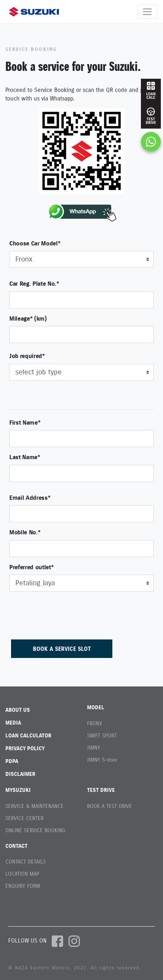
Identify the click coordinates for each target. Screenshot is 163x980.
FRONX (95, 723)
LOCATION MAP (22, 874)
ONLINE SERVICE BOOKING (35, 830)
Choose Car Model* (35, 243)
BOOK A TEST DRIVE (109, 806)
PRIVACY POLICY (25, 748)
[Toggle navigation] (147, 12)
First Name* (25, 422)
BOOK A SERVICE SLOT (62, 649)
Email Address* (30, 498)
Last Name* (25, 457)
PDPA (12, 761)
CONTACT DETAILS (26, 862)
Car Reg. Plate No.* (34, 284)
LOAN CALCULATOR (28, 735)
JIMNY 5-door (102, 760)
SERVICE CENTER (24, 818)
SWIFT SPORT (102, 735)
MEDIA (13, 723)
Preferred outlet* (31, 567)
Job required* (27, 356)
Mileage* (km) (28, 318)
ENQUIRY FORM (23, 886)
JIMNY (94, 748)
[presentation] (63, 611)
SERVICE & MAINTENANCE (34, 806)
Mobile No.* (25, 532)
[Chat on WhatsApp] (151, 142)
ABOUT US (18, 710)
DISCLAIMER (20, 774)
